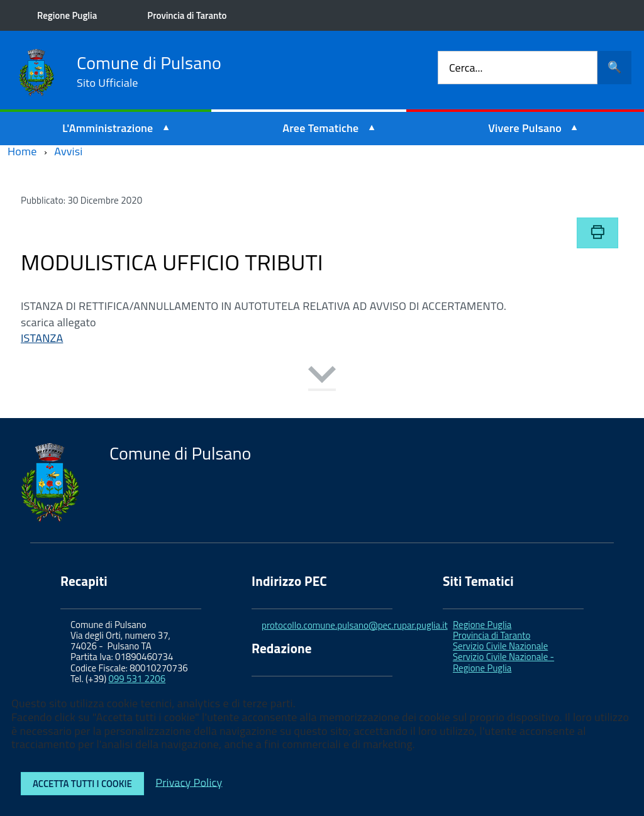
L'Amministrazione (108, 128)
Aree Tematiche (320, 128)
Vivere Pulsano (525, 128)
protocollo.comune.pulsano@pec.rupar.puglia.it (355, 625)
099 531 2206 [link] (137, 679)
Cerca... (466, 68)
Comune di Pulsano (149, 72)
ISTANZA (42, 338)
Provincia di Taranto (187, 15)
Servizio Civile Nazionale (500, 646)
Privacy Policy (189, 782)
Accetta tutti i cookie (82, 784)
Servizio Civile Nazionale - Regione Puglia (503, 662)
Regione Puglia (68, 15)
